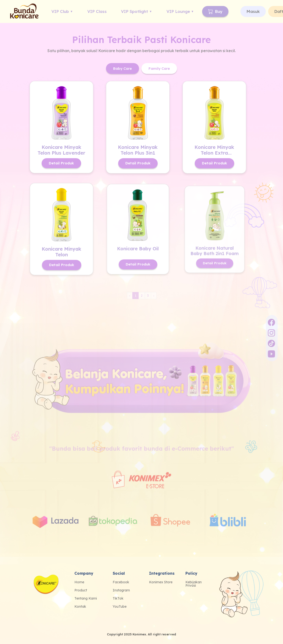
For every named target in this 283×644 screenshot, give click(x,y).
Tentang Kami (86, 598)
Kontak (80, 606)
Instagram (121, 590)
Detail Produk (61, 163)
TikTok (118, 598)
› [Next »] (151, 296)
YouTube (120, 606)
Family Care (159, 68)
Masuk (253, 11)
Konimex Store (161, 582)
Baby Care (122, 68)
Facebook (121, 582)
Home (79, 582)
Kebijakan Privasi (194, 584)
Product (81, 590)
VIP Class (97, 11)
